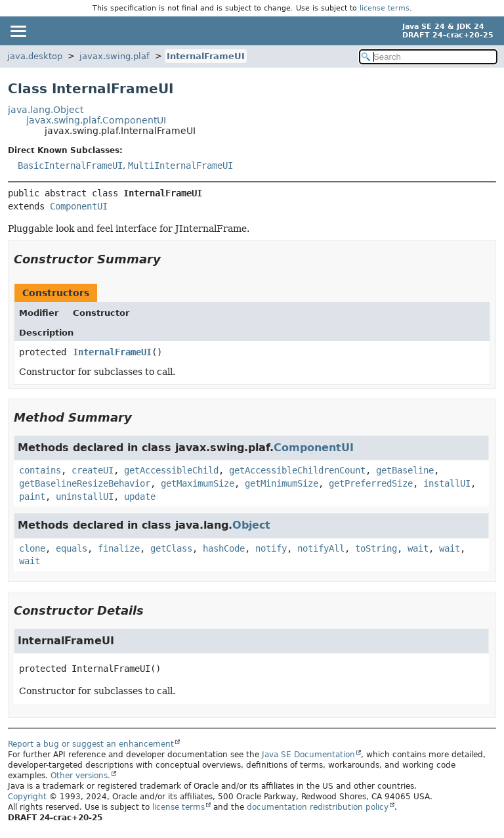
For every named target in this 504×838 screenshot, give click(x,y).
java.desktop (35, 56)
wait (418, 548)
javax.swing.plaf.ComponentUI (96, 120)
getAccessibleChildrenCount (297, 470)
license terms (385, 8)
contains (40, 470)
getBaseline (405, 470)
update (140, 496)
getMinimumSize (282, 483)
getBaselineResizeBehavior (85, 483)
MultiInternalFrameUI (180, 165)
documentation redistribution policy (318, 807)
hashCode (224, 548)
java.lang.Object (46, 110)
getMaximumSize (198, 483)
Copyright (27, 797)
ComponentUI (79, 206)
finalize (119, 548)
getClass (171, 548)
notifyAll (321, 548)
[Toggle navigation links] (18, 31)
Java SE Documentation (308, 755)
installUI (447, 483)
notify (271, 548)
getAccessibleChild (171, 470)
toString (376, 548)
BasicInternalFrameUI (70, 165)
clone (32, 548)
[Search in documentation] (428, 57)
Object (251, 525)
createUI (93, 470)
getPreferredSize (371, 483)
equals (72, 548)
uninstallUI (85, 496)
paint (32, 496)
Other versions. (80, 776)
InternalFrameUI (206, 56)
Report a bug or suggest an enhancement (91, 744)
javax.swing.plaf (115, 56)
